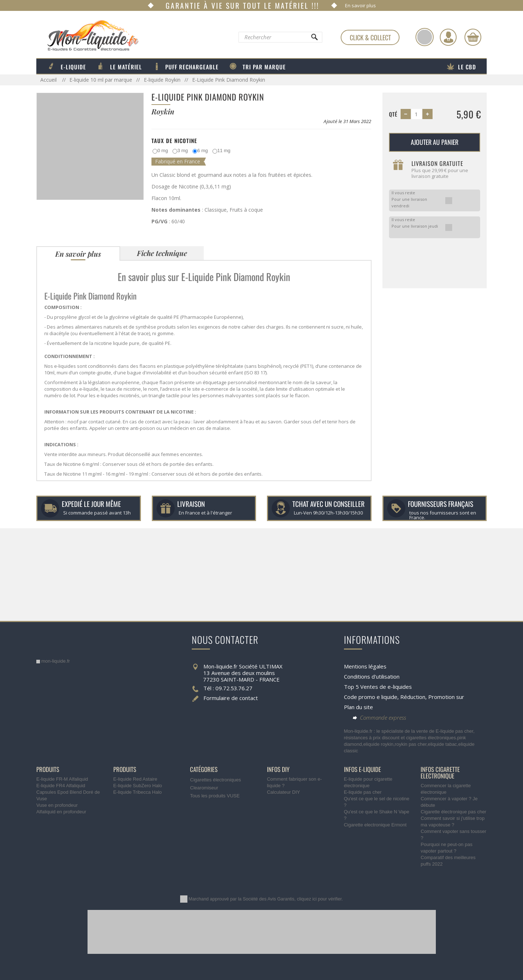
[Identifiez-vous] (448, 37)
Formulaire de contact (231, 698)
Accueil (49, 80)
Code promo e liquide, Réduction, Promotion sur (404, 697)
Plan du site (358, 707)
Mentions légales (365, 666)
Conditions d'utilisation (372, 676)
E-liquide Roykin (162, 80)
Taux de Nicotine (174, 141)
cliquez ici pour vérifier (319, 899)
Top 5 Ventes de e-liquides (378, 687)
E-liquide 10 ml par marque (101, 80)
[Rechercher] (314, 39)
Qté (393, 114)
